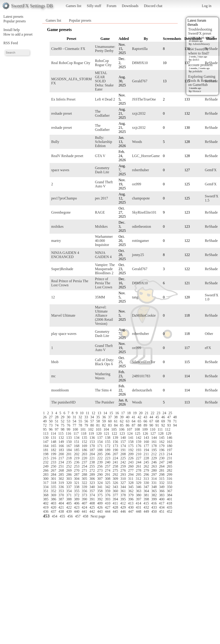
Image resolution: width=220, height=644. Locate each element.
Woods (137, 142)
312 (138, 479)
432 (146, 507)
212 (154, 454)
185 (77, 450)
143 (146, 438)
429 (123, 507)
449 (146, 511)
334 (46, 487)
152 (84, 442)
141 (131, 438)
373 (84, 495)
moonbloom (60, 390)
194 (146, 450)
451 (162, 511)
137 (100, 438)
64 (134, 421)
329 (139, 483)
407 (84, 503)
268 (61, 470)
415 (146, 503)
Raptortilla (140, 49)
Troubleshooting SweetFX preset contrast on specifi (201, 33)
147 (46, 442)
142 (139, 438)
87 (134, 425)
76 (68, 425)
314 (154, 479)
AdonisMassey (201, 44)
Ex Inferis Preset (63, 99)
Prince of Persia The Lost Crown (104, 283)
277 (131, 470)
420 (53, 507)
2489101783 (141, 376)
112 (168, 429)
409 (100, 503)
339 (84, 487)
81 (98, 425)
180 (169, 446)
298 (162, 475)
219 (77, 458)
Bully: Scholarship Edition (104, 142)
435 (169, 507)
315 (162, 479)
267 (53, 470)
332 (162, 483)
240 (108, 462)
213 (162, 454)
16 (117, 413)
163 (169, 442)
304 (77, 479)
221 (92, 458)
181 (46, 450)
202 (77, 454)
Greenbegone (61, 212)
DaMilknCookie (144, 315)
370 (61, 495)
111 (160, 429)
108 (137, 429)
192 (131, 450)
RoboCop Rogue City (103, 63)
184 (69, 450)
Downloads (130, 6)
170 (92, 446)
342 (108, 487)
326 (115, 483)
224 (115, 458)
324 (100, 483)
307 (100, 479)
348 (154, 487)
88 (139, 425)
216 (53, 458)
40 (128, 417)
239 (100, 462)
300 (46, 479)
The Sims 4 (103, 390)
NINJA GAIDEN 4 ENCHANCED (65, 255)
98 (63, 429)
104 (106, 429)
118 (84, 433)
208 (123, 454)
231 (169, 458)
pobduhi (197, 71)
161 (154, 442)
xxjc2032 (139, 113)
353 (61, 491)
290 (100, 475)
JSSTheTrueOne (144, 99)
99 (68, 429)
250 (53, 466)
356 (84, 491)
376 (108, 495)
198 (46, 454)
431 (139, 507)
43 (145, 417)
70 (169, 421)
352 (53, 491)
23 (158, 413)
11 (87, 413)
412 (123, 503)
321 (77, 483)
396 (131, 499)
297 (154, 475)
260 (131, 466)
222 (100, 458)
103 (99, 429)
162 (162, 442)
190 (115, 450)
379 (131, 495)
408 (92, 503)
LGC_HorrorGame (146, 156)
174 (123, 446)
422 (69, 507)
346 (139, 487)
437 (53, 511)
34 (92, 417)
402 (46, 503)
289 (92, 475)
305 (84, 479)
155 (108, 442)
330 (146, 483)
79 (86, 425)
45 (157, 417)
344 (123, 487)
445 (115, 511)
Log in (207, 6)
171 (100, 446)
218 (69, 458)
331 (154, 483)
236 (77, 462)
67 (151, 421)
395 (123, 499)
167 (69, 446)
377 (115, 495)
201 (69, 454)
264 (162, 466)
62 (122, 421)
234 (61, 462)
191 (123, 450)
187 (92, 450)
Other (209, 334)
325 (108, 483)
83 (110, 425)
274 (108, 470)
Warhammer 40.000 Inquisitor (104, 241)
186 (84, 450)
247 (162, 462)
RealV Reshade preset (67, 156)
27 (51, 417)
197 (169, 450)
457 (78, 516)
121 (107, 433)
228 (146, 458)
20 (141, 413)
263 (154, 466)
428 (115, 507)
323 (92, 483)
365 (154, 491)
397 (139, 499)
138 (108, 438)
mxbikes (57, 226)
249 (46, 466)
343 (115, 487)
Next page (98, 516)
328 (131, 483)
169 (84, 446)
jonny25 (138, 255)
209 (131, 454)
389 (77, 499)
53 (68, 421)
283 (46, 475)
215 (46, 458)
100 (75, 429)
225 (123, 458)
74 (57, 425)
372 (77, 495)
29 (63, 417)
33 (86, 417)
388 (69, 499)
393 (108, 499)
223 (108, 458)
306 (92, 479)
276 (123, 470)
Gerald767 (140, 81)
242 (123, 462)
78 (80, 425)
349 (162, 487)
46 (163, 417)
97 (57, 429)
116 (68, 433)
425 (92, 507)
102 (91, 429)
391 (92, 499)
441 (84, 511)
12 (53, 297)
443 (100, 511)
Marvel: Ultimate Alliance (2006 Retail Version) (104, 315)
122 (114, 433)
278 (139, 470)
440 (77, 511)
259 (123, 466)
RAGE (100, 212)
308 (108, 479)
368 (46, 495)
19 (135, 413)
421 (61, 507)
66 (145, 421)
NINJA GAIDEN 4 (103, 255)
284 (53, 475)
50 (51, 421)
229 (154, 458)
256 (100, 466)
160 (146, 442)
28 (57, 417)
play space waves (64, 334)
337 (69, 487)
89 (145, 425)
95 (45, 429)
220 (84, 458)
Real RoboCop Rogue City (71, 63)
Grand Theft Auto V (104, 184)
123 (122, 433)
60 (110, 421)
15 (111, 413)
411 (115, 503)
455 (62, 516)
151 (77, 442)
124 (130, 433)
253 (77, 466)
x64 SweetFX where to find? (199, 51)
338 (77, 487)
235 (69, 462)
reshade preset (62, 113)
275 (115, 470)
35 (98, 417)
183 (61, 450)
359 (108, 491)
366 (162, 491)
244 (139, 462)
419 (46, 507)
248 (169, 462)
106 (122, 429)
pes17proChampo (64, 198)
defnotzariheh (142, 390)
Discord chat (153, 6)
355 (77, 491)
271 (84, 470)
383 (162, 495)
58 (98, 421)
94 (175, 425)
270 (77, 470)
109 (145, 429)
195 (154, 450)
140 (123, 438)
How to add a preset (18, 34)
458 (86, 516)
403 (53, 503)
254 (84, 466)
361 (123, 491)
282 (169, 470)
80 (92, 425)
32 (80, 417)
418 (169, 503)
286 (69, 475)
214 (169, 454)
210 (139, 454)
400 (162, 499)
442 (92, 511)
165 (53, 446)
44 (151, 417)
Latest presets (13, 17)
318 (53, 483)
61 (116, 421)
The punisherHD (63, 402)
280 (154, 470)
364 (146, 491)
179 (162, 446)
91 (157, 425)
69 (163, 421)
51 (57, 421)
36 (104, 417)
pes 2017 (101, 198)
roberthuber (140, 170)
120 (99, 433)
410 (108, 503)
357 (92, 491)
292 (115, 475)
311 (131, 479)
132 (61, 438)
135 (84, 438)
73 (51, 425)
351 (46, 491)
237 (84, 462)
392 (100, 499)
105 (114, 429)
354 (69, 491)
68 (157, 421)
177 (146, 446)
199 (53, 454)
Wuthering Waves (103, 376)
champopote (141, 198)
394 (115, 499)
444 (108, 511)
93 (169, 425)
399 (154, 499)
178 (154, 446)
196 (162, 450)
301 (53, 479)
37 (110, 417)
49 (45, 421)
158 (131, 442)
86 (128, 425)
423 (77, 507)
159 (139, 442)
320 (69, 483)
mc (53, 376)
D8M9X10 (140, 63)
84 (116, 425)
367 (169, 491)
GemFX (211, 170)
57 (92, 421)
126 (145, 433)
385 (46, 499)
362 (131, 491)
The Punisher (105, 402)
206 (108, 454)
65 (139, 421)
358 (100, 491)
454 (55, 516)
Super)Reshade (62, 269)
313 (146, 479)
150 (69, 442)
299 (169, 475)
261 (139, 466)
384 (169, 495)
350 (169, 487)
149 (61, 442)
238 (92, 462)
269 (69, 470)
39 (122, 417)
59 (104, 421)
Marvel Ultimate (63, 315)
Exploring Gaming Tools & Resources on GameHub (202, 81)
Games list (74, 6)
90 (151, 425)
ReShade (211, 49)
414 (138, 503)
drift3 (196, 60)
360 (115, 491)
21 (147, 413)
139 (115, 438)
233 (53, 462)
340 (92, 487)
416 (154, 503)
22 (152, 413)
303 (69, 479)
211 (146, 454)
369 (53, 495)
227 (139, 458)
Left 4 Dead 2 (105, 99)
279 (146, 470)
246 (154, 462)
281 (162, 470)
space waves (60, 170)
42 (139, 417)
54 (74, 421)
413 (131, 503)
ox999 (137, 184)
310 (123, 479)
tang (135, 297)
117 (76, 433)
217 (61, 458)
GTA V (100, 156)
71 (175, 421)
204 (92, 454)
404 (61, 503)
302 (61, 479)
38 (116, 417)
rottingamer (140, 241)
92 (163, 425)
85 (122, 425)
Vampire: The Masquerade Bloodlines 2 (105, 269)
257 (108, 466)
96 (51, 429)
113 (46, 433)
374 (92, 495)
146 (169, 438)
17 (123, 413)
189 (108, 450)
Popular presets (15, 21)
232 (46, 462)
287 (77, 475)
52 (63, 421)
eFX (208, 348)
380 (139, 495)
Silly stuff (94, 6)
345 (131, 487)
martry (56, 241)
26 (45, 417)
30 (68, 417)
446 (123, 511)
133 (69, 438)
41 (134, 417)
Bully (55, 142)
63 (128, 421)
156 (115, 442)
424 (84, 507)
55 (80, 421)
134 (77, 438)
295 (139, 475)
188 (100, 450)
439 (69, 511)
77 (74, 425)
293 (123, 475)
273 (100, 470)
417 (162, 503)
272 (92, 470)
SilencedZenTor (144, 362)
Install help (12, 30)
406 (77, 503)
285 (61, 475)
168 (77, 446)
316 (169, 479)
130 (46, 438)
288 (84, 475)
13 (99, 413)
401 (169, 499)
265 (169, 466)
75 (63, 425)
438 (61, 511)
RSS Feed (11, 43)
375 (100, 495)
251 (61, 466)
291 (108, 475)
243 (131, 462)
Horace (197, 91)
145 (162, 438)
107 (129, 429)
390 (84, 499)
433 (154, 507)
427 (108, 507)
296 (146, 475)
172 (108, 446)
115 (61, 433)
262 (146, 466)
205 (100, 454)
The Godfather (102, 113)
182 (53, 450)
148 (53, 442)
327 (123, 483)
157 (123, 442)
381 (146, 495)
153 (92, 442)
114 (53, 433)
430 (131, 507)
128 (161, 433)
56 (86, 421)
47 (169, 417)
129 (169, 433)
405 (69, 503)
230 (162, 458)
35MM (100, 297)
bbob (55, 362)
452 (169, 511)
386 (53, 499)
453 (46, 516)
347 (146, 487)
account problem (200, 65)
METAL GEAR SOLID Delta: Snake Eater (104, 81)
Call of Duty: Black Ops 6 (104, 362)
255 (92, 466)
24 (164, 413)
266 (46, 470)
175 (131, 446)
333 (169, 483)
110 (153, 429)
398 (146, 499)
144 (154, 438)
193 (139, 450)
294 (131, 475)
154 (100, 442)
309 (115, 479)
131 (53, 438)
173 (115, 446)
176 (139, 446)
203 (84, 454)
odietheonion (142, 226)
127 (153, 433)
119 (91, 433)
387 (61, 499)
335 (53, 487)
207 (115, 454)
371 (69, 495)
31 (74, 417)
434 (162, 507)
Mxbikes (101, 226)
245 (146, 462)
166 (61, 446)
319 (61, 483)
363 (139, 491)
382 (154, 495)
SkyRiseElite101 (144, 212)
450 (154, 511)
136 (92, 438)
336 (61, 487)
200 (61, 454)
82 (104, 425)
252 (69, 466)
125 (138, 433)
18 (129, 413)
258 (115, 466)
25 (170, 413)
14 (105, 413)
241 (115, 462)
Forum (112, 6)
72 (45, 425)
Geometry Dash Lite (102, 170)
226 (131, 458)
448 (139, 511)
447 (131, 511)
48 (175, 417)
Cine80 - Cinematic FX (68, 49)
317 (46, 483)
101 (83, 429)
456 (70, 516)
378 (123, 495)
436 (46, 511)
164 (46, 446)
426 (100, 507)
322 (84, 483)
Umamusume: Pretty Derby (105, 49)
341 (100, 487)
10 (82, 413)
